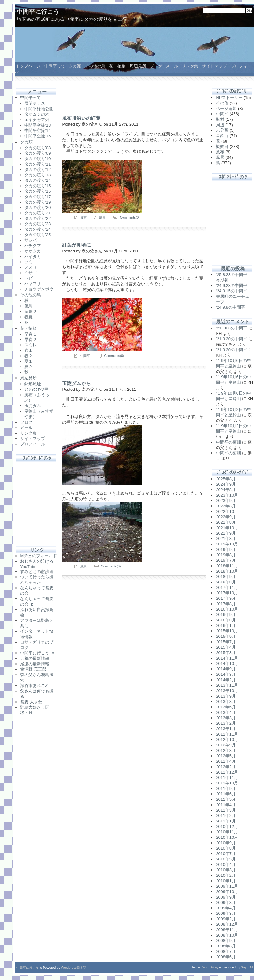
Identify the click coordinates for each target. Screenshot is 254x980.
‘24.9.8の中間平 (230, 307)
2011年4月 (226, 805)
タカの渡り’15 (37, 186)
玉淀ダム (33, 406)
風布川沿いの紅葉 (81, 118)
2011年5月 (226, 799)
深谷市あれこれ (35, 686)
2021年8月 (226, 539)
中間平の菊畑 (228, 442)
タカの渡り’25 (37, 235)
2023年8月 (226, 506)
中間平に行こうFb (37, 653)
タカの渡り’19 (37, 202)
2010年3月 (226, 870)
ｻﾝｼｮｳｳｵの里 (36, 389)
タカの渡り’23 (37, 224)
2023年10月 (227, 495)
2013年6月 (226, 707)
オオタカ (33, 251)
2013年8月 (226, 702)
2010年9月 (226, 843)
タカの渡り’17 (37, 197)
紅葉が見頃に (76, 245)
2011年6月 (226, 794)
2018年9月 (226, 577)
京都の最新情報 (35, 658)
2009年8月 (226, 903)
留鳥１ (31, 306)
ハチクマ (33, 246)
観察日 (222, 147)
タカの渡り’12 (37, 170)
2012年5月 (226, 756)
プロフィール (33, 444)
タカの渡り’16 (37, 191)
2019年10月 (227, 544)
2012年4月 (226, 761)
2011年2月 (226, 816)
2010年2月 (226, 875)
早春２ (31, 340)
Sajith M (247, 967)
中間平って (55, 66)
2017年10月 (227, 593)
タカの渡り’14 (37, 180)
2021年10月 (227, 528)
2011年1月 (226, 821)
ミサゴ (31, 273)
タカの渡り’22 (37, 218)
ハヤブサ (33, 284)
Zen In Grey (210, 967)
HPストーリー (229, 98)
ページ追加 (226, 108)
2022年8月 (226, 522)
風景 (102, 217)
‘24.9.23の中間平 (232, 286)
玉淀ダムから (76, 383)
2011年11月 (227, 778)
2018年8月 (226, 582)
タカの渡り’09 (37, 153)
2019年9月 (226, 549)
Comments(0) (130, 217)
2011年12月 (227, 772)
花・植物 (117, 66)
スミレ (31, 345)
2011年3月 (226, 810)
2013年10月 (227, 691)
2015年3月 (226, 653)
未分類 (222, 130)
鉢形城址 (33, 384)
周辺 (220, 125)
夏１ (28, 361)
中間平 (85, 356)
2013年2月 (226, 723)
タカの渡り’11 (37, 164)
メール (172, 66)
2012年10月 (227, 740)
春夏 (28, 317)
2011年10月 (227, 783)
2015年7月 (226, 642)
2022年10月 (227, 511)
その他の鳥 (95, 66)
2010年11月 (227, 832)
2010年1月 (226, 881)
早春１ (31, 334)
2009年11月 (227, 886)
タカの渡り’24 (37, 229)
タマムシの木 (37, 114)
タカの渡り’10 (37, 159)
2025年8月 (226, 479)
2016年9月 (226, 615)
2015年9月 (226, 636)
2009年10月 (227, 892)
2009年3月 (226, 913)
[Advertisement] (37, 500)
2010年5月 (226, 859)
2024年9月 (226, 484)
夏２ (28, 367)
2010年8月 (226, 848)
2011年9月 (226, 788)
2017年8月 (226, 604)
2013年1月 (226, 729)
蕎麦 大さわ (31, 702)
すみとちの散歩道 (37, 571)
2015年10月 (227, 631)
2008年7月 (226, 951)
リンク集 (190, 66)
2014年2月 (226, 680)
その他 (222, 103)
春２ (28, 356)
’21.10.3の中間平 (232, 328)
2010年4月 (226, 864)
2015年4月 (226, 647)
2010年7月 (226, 854)
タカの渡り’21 (37, 213)
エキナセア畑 (37, 120)
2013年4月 (226, 712)
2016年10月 (227, 609)
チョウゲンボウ (39, 289)
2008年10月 (227, 935)
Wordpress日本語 (74, 968)
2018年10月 (227, 571)
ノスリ (31, 267)
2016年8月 (226, 620)
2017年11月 (227, 587)
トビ (28, 278)
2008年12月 (227, 924)
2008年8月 (226, 946)
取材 (220, 119)
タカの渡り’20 (37, 208)
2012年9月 (226, 745)
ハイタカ (33, 256)
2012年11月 (227, 734)
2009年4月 (226, 908)
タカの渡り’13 (37, 175)
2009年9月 (226, 897)
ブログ (156, 66)
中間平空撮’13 (37, 125)
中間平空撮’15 (37, 136)
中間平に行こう (38, 12)
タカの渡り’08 (37, 148)
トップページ (28, 66)
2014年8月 (226, 674)
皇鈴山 (222, 136)
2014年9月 (226, 669)
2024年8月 (226, 490)
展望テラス (35, 103)
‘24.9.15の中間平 (232, 291)
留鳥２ (31, 311)
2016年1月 (226, 625)
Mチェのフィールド (39, 556)
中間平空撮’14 (37, 131)
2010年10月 (227, 837)
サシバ (31, 240)
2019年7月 (226, 560)
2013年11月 (227, 685)
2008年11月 (227, 930)
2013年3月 (226, 718)
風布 (83, 217)
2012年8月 (226, 750)
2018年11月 (227, 566)
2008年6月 (226, 957)
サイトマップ (214, 66)
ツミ (28, 262)
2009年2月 (226, 919)
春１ (28, 350)
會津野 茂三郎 (33, 669)
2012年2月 (226, 767)
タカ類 (75, 66)
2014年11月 (227, 658)
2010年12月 (227, 826)
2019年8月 (226, 555)
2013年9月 (226, 696)
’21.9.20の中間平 (232, 339)
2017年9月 (226, 598)
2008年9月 (226, 941)
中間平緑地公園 (39, 109)
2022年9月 (226, 517)
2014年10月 (227, 664)
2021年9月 (226, 533)
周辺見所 (138, 66)
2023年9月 (226, 501)
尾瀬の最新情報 (35, 664)
